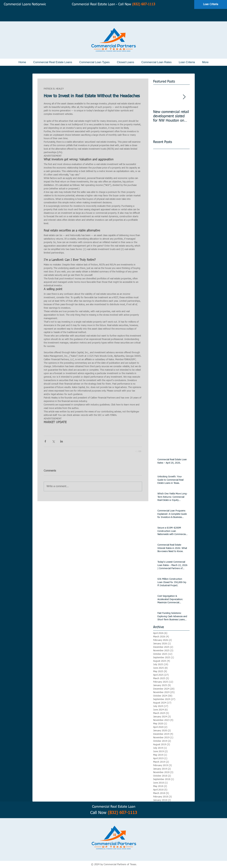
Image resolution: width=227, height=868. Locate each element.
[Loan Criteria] (211, 4)
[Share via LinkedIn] (62, 441)
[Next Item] (184, 97)
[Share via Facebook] (45, 441)
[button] (53, 62)
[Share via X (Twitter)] (53, 441)
